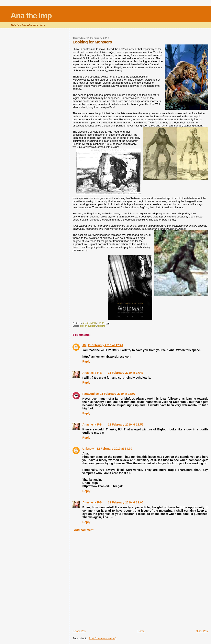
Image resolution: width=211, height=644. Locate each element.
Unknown (89, 449)
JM (84, 345)
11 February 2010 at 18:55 (126, 425)
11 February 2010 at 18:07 (118, 394)
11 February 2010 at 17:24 (105, 345)
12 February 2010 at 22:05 (126, 502)
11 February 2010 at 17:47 (126, 373)
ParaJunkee (90, 394)
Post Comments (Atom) (103, 638)
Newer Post (79, 631)
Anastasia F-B (92, 373)
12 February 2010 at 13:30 (114, 449)
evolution (92, 326)
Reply (86, 361)
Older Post (202, 631)
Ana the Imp (31, 16)
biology (83, 326)
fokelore (101, 326)
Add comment (84, 530)
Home (141, 631)
